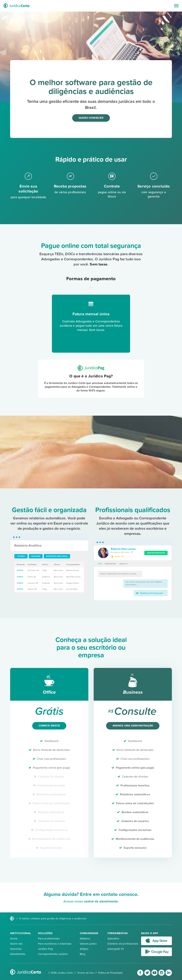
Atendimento (18, 954)
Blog (83, 954)
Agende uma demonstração (133, 726)
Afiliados (85, 939)
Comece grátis (49, 726)
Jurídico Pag (46, 949)
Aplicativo (113, 939)
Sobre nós (16, 944)
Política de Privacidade (110, 973)
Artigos (84, 949)
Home (14, 939)
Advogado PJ (116, 949)
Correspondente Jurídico (53, 954)
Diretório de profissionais (123, 944)
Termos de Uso (85, 973)
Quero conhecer (91, 118)
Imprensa (16, 949)
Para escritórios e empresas (55, 944)
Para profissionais (49, 939)
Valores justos (88, 944)
